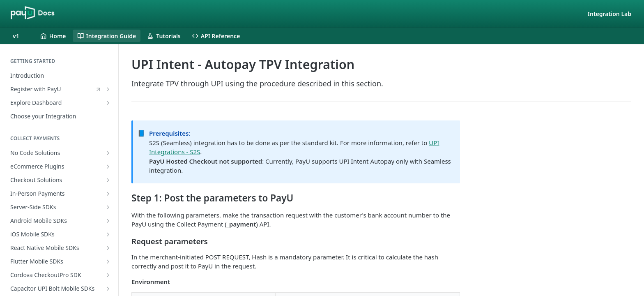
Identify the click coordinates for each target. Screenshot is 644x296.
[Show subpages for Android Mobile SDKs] (108, 221)
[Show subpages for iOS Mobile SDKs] (108, 234)
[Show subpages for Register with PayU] (108, 89)
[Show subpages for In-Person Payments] (108, 194)
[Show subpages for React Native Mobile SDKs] (108, 248)
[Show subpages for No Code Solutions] (108, 153)
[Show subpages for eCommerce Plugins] (108, 166)
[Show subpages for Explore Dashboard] (108, 103)
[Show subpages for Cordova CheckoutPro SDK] (108, 275)
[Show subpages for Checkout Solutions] (108, 180)
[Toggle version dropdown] (21, 36)
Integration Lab (609, 14)
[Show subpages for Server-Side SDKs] (108, 207)
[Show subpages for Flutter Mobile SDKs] (108, 261)
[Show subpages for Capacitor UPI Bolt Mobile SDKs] (108, 289)
